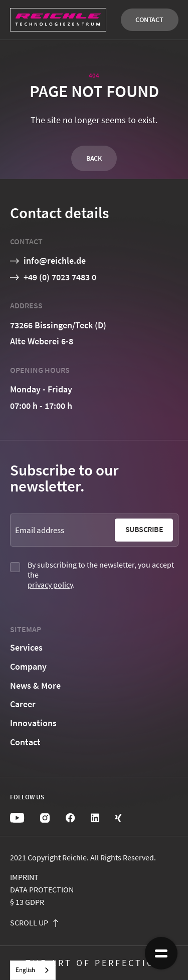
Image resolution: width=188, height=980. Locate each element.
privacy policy (50, 585)
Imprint (24, 877)
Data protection (42, 890)
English (25, 970)
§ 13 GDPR (27, 902)
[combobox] (33, 970)
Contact (149, 20)
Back (94, 158)
